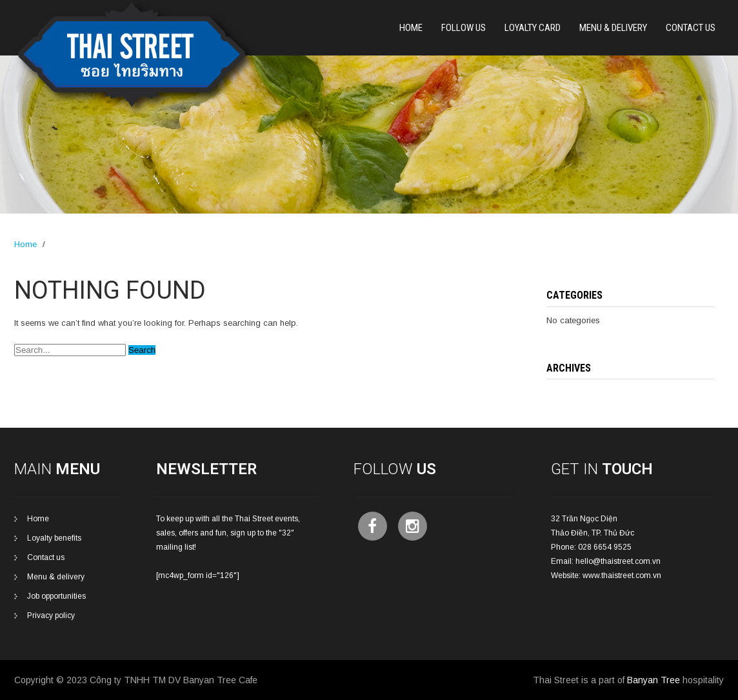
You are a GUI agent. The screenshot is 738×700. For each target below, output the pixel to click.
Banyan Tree (653, 680)
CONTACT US (691, 28)
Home (411, 28)
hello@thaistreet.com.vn (618, 561)
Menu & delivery (56, 577)
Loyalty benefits (54, 538)
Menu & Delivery (613, 28)
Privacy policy (51, 615)
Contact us (46, 557)
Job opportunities (56, 596)
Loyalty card (533, 28)
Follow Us (464, 28)
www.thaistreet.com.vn (622, 575)
